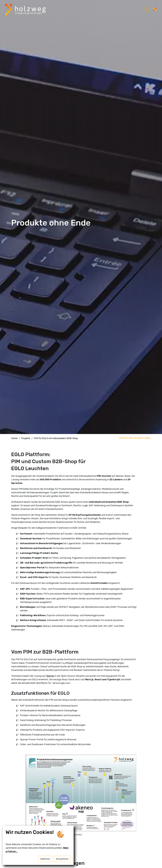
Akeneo (50, 676)
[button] (81, 800)
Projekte (26, 438)
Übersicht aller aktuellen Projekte (135, 438)
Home (14, 438)
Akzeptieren (62, 859)
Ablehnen (45, 859)
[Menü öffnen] (147, 10)
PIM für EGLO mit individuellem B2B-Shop (56, 438)
